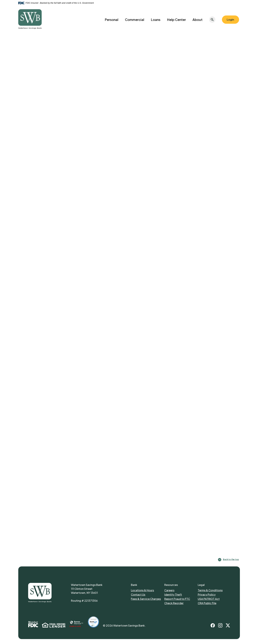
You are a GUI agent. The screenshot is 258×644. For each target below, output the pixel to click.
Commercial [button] (135, 20)
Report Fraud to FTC (177, 599)
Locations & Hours (142, 590)
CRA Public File (207, 603)
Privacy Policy (207, 595)
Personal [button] (112, 20)
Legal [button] (201, 585)
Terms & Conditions (210, 590)
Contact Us (138, 595)
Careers (169, 590)
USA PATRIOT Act (209, 599)
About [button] (197, 20)
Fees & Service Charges (146, 599)
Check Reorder (174, 603)
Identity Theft (173, 595)
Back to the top (228, 560)
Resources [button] (171, 585)
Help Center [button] (176, 20)
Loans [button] (156, 20)
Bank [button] (134, 585)
